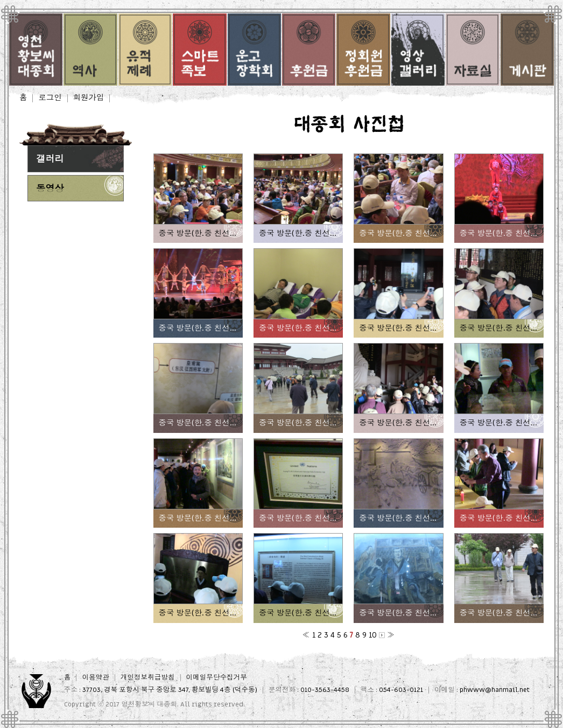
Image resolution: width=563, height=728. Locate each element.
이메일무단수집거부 (217, 678)
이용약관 (95, 678)
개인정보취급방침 (148, 678)
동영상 (50, 189)
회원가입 (89, 98)
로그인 (50, 98)
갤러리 (50, 159)
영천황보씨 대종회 (149, 704)
